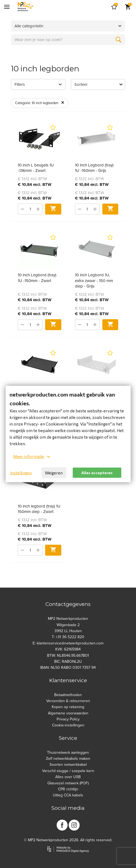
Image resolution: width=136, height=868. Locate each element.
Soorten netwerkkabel (68, 765)
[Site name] (26, 7)
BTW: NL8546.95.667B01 (68, 656)
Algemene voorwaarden (68, 713)
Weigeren (54, 473)
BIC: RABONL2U (68, 662)
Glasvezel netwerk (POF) (68, 783)
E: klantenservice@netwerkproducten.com (68, 643)
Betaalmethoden (68, 695)
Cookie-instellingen (68, 725)
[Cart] (114, 7)
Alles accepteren (97, 472)
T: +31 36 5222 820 (68, 637)
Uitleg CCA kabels (68, 795)
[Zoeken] (118, 40)
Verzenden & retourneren (68, 701)
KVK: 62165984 (68, 649)
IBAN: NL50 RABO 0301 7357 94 (68, 668)
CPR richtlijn (68, 789)
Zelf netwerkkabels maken (68, 759)
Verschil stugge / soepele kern (68, 771)
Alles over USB (68, 777)
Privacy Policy (68, 719)
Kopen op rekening (68, 707)
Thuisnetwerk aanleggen (68, 753)
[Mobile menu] (7, 7)
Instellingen (21, 473)
